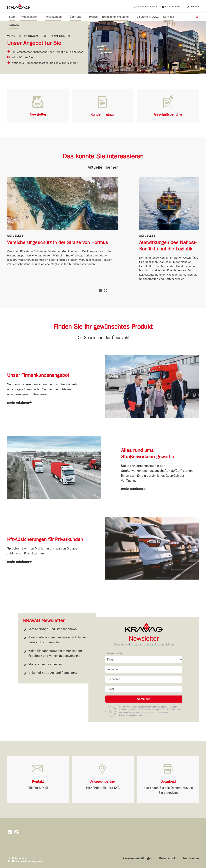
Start (12, 17)
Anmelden (144, 699)
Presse (93, 17)
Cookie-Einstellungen (138, 858)
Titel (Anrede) (114, 653)
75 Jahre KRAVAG (148, 17)
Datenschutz (168, 858)
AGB (163, 712)
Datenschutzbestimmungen (131, 715)
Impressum (191, 858)
